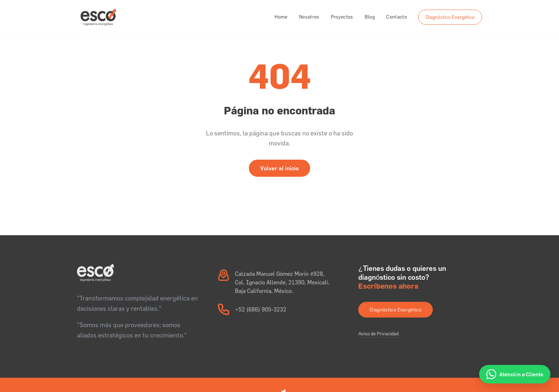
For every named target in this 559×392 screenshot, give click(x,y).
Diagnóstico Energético (450, 17)
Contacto (396, 17)
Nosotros (309, 17)
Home (281, 17)
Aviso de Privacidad (378, 334)
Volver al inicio (279, 168)
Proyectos (342, 17)
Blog (370, 17)
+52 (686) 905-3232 (261, 309)
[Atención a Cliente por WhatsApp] (515, 374)
